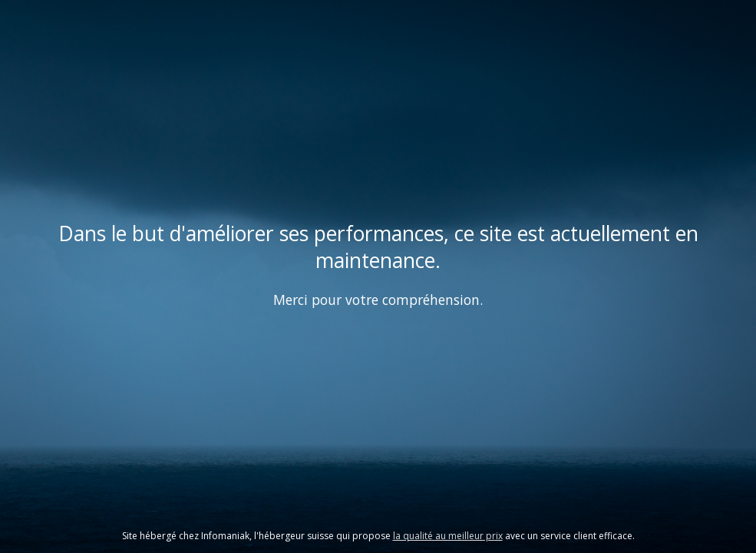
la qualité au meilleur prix (448, 536)
